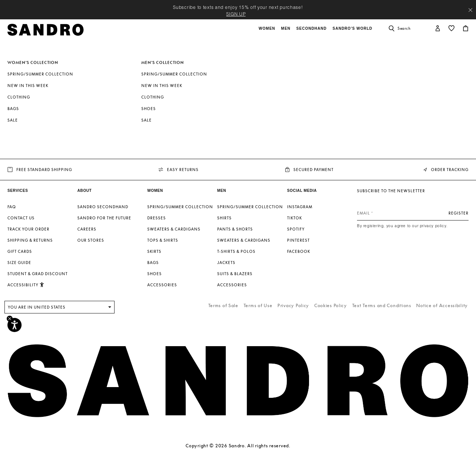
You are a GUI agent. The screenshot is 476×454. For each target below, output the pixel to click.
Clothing (19, 97)
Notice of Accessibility (442, 305)
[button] (268, 32)
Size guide (19, 263)
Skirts (154, 251)
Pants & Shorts (235, 229)
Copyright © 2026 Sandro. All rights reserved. (238, 446)
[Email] (413, 213)
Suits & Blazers (235, 274)
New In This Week (28, 86)
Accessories (162, 285)
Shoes (149, 109)
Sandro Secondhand (103, 207)
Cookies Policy (331, 305)
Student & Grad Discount (38, 274)
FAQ (12, 207)
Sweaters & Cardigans (174, 229)
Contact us (21, 218)
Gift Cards (20, 251)
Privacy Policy (293, 305)
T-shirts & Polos (236, 251)
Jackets (226, 263)
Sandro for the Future (104, 218)
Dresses (157, 218)
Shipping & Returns (30, 240)
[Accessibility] (15, 325)
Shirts (224, 218)
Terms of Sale (223, 305)
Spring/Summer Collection (40, 74)
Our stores (91, 240)
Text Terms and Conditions (382, 305)
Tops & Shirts (163, 240)
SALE (13, 120)
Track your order (28, 229)
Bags (13, 109)
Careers (87, 229)
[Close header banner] (470, 10)
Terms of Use (258, 305)
